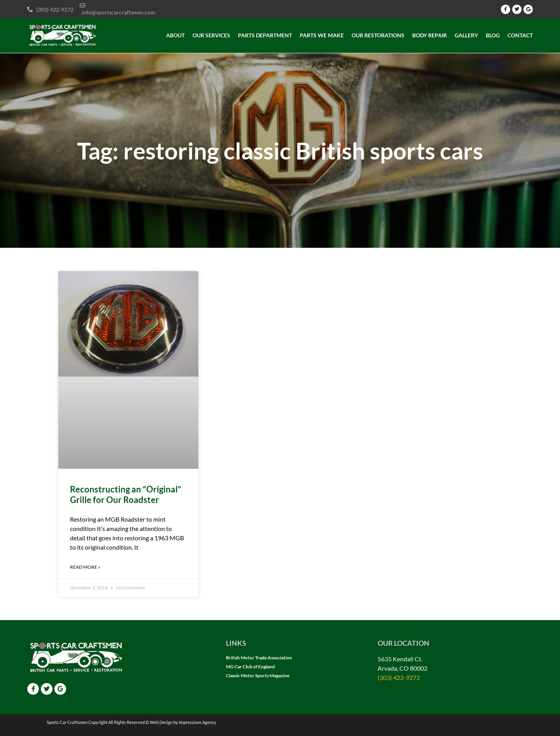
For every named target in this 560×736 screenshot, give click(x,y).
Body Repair (430, 35)
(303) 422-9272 (399, 677)
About (175, 35)
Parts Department (265, 35)
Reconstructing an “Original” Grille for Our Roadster (126, 494)
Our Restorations (378, 35)
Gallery (466, 35)
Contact (520, 35)
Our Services (211, 35)
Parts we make (322, 35)
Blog (493, 35)
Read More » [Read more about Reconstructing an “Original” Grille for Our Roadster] (85, 567)
